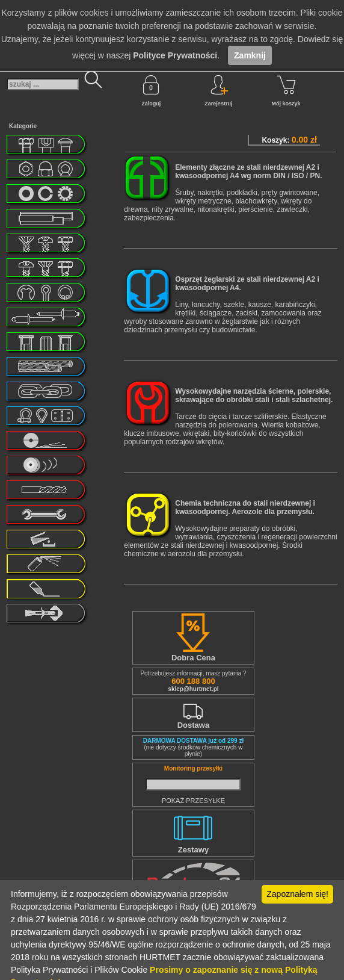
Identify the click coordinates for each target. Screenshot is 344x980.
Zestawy (193, 850)
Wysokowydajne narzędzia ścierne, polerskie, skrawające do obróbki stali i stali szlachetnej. (254, 395)
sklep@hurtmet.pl (193, 689)
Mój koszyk (286, 91)
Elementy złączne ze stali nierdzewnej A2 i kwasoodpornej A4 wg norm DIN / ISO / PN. (248, 172)
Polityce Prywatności (175, 55)
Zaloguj (151, 91)
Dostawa (193, 725)
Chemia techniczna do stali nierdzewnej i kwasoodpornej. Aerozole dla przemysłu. (245, 507)
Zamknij (250, 55)
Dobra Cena (193, 658)
